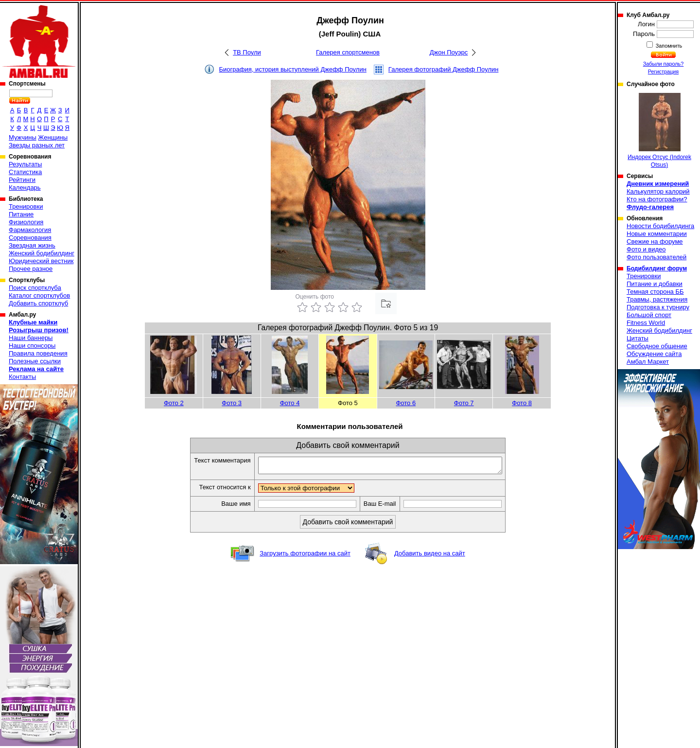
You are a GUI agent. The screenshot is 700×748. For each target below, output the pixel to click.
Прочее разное (31, 269)
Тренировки (26, 206)
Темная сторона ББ (655, 292)
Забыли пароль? (664, 64)
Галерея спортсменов (348, 52)
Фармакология (30, 230)
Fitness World (646, 323)
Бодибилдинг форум (657, 268)
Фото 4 (290, 403)
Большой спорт (649, 315)
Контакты (22, 377)
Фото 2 (174, 403)
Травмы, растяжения (657, 299)
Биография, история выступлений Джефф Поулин (293, 69)
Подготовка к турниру (658, 307)
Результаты (25, 164)
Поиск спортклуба (35, 288)
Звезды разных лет (37, 145)
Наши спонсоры (32, 346)
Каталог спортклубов (39, 295)
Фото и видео (646, 249)
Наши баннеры (31, 338)
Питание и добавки (655, 284)
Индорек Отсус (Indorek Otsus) (659, 131)
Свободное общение (657, 346)
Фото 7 (464, 403)
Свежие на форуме (655, 241)
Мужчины (23, 137)
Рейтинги (22, 180)
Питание (21, 214)
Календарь (25, 187)
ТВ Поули (247, 52)
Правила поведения (38, 353)
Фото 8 (522, 403)
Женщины (53, 137)
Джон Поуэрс (449, 52)
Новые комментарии (657, 234)
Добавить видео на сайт (430, 556)
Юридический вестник (41, 261)
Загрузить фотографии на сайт (305, 556)
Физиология (26, 222)
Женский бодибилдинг (42, 253)
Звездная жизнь (32, 245)
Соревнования (30, 238)
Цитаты (638, 338)
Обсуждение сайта (654, 354)
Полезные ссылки (35, 361)
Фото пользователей (656, 257)
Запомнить (668, 46)
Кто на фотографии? (657, 199)
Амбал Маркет (648, 362)
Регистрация (663, 71)
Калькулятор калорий (658, 191)
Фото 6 (406, 403)
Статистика (25, 172)
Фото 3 (232, 403)
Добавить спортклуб (38, 303)
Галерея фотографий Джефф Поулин (444, 69)
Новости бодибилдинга (660, 226)
